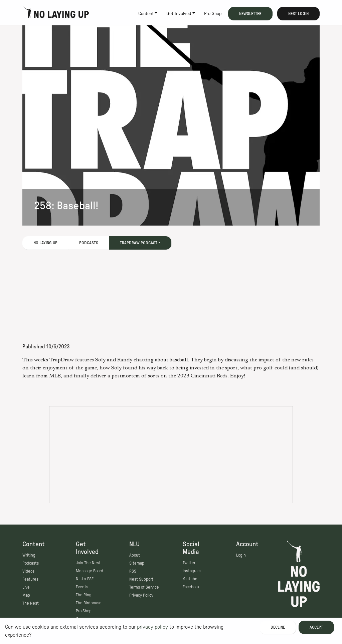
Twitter (189, 563)
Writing (29, 555)
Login (241, 555)
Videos (28, 571)
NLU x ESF (85, 579)
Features (30, 579)
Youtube (190, 579)
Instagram (192, 571)
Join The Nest (88, 563)
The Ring (84, 595)
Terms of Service (144, 587)
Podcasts (89, 243)
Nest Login (298, 14)
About (135, 555)
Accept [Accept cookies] (316, 627)
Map (26, 595)
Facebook (191, 587)
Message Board (90, 571)
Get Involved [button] (179, 14)
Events (82, 587)
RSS (133, 571)
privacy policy (152, 627)
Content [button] (146, 14)
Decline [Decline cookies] (278, 627)
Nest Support (141, 579)
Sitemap (137, 563)
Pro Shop (213, 14)
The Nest (31, 603)
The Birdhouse (89, 603)
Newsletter (250, 14)
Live (26, 587)
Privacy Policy (141, 595)
